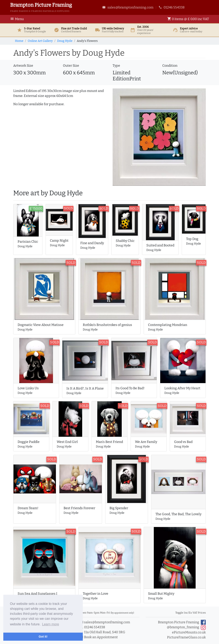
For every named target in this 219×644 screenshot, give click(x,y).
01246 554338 (172, 7)
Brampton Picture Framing (182, 622)
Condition (170, 66)
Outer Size (71, 66)
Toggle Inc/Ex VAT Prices (191, 613)
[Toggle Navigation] (18, 19)
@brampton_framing (186, 627)
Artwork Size (23, 66)
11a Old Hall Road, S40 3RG (102, 632)
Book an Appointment (99, 637)
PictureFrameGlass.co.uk (186, 637)
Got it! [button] (43, 637)
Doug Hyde (65, 41)
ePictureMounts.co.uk (189, 632)
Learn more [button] (51, 624)
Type (116, 66)
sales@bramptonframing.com (128, 7)
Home (19, 41)
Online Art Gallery (40, 41)
